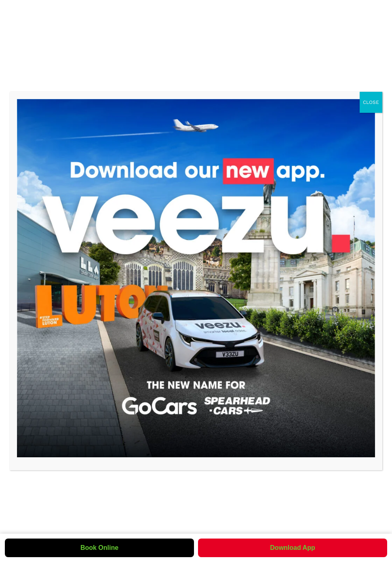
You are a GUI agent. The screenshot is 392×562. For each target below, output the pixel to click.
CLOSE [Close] (371, 102)
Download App (292, 548)
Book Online (99, 548)
